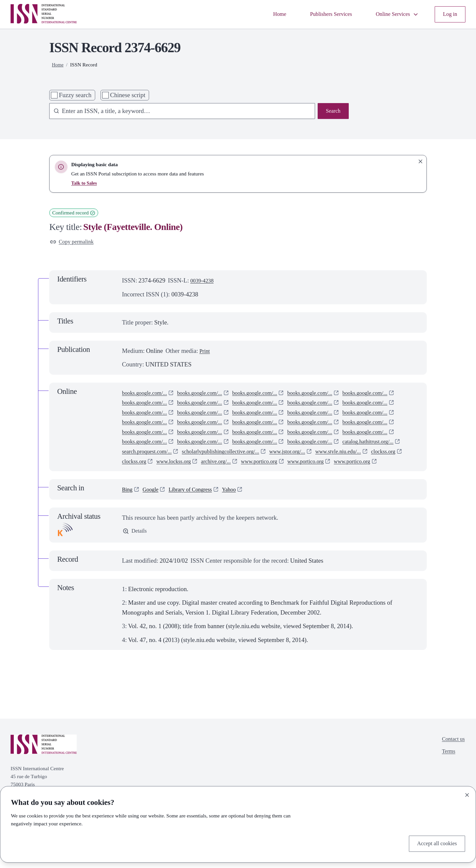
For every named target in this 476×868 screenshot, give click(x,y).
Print (205, 352)
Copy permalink (74, 243)
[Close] (467, 793)
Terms (446, 775)
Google (153, 510)
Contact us (452, 761)
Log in (449, 14)
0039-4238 (204, 282)
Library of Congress (198, 510)
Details (136, 553)
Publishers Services (320, 14)
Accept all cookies (434, 843)
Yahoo (241, 510)
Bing (128, 510)
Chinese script (128, 95)
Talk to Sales (85, 183)
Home (265, 14)
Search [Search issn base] (332, 112)
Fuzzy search (75, 95)
